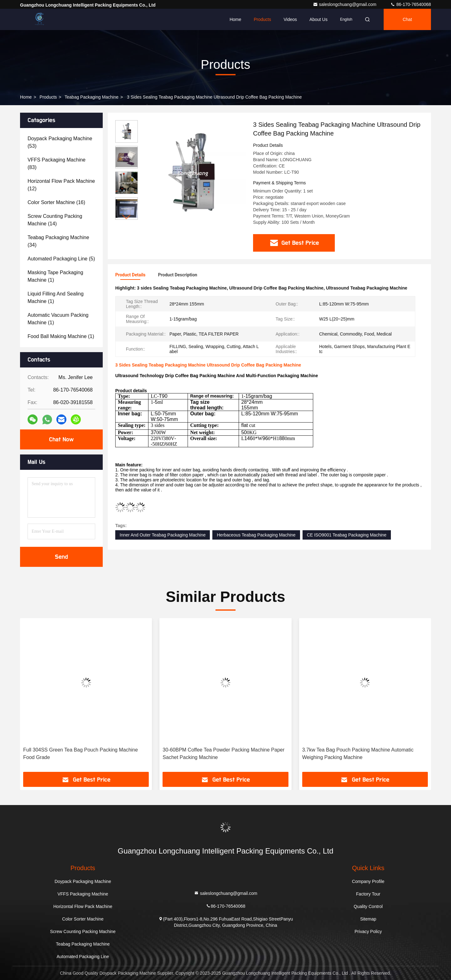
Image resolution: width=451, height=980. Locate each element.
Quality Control (368, 906)
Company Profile (368, 881)
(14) (55, 220)
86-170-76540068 (411, 4)
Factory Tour (368, 894)
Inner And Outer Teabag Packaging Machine (163, 535)
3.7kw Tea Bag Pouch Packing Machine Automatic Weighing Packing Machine (358, 754)
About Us (319, 19)
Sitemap (368, 919)
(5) (61, 259)
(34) (58, 241)
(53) (60, 142)
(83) (57, 164)
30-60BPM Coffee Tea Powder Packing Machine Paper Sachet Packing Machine (223, 754)
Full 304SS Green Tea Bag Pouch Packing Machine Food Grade (80, 754)
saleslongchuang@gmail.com (345, 4)
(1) (55, 276)
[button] (127, 217)
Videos (290, 19)
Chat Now (61, 439)
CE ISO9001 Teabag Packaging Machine (347, 535)
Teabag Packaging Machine (91, 97)
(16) (56, 202)
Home (235, 19)
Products (262, 19)
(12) (61, 185)
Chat (407, 19)
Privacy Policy (368, 931)
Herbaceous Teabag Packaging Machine (256, 535)
